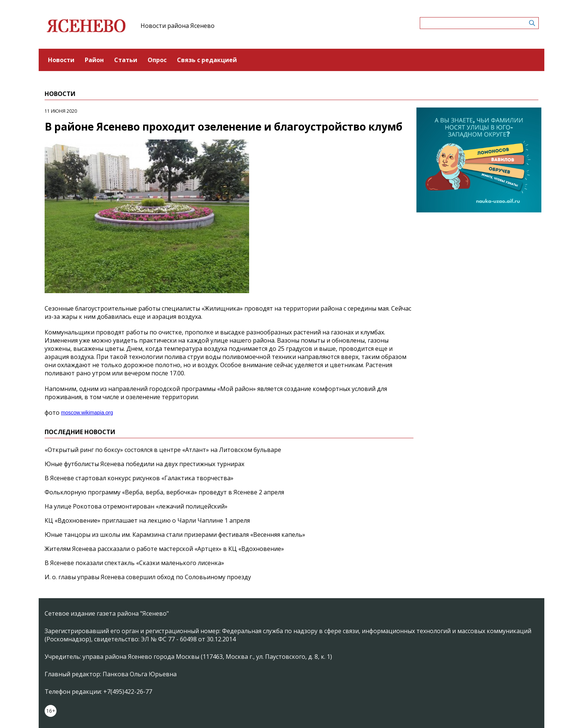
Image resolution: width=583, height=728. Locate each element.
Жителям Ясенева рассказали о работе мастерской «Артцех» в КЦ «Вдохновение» (164, 549)
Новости (61, 60)
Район (94, 60)
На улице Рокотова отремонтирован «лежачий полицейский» (136, 506)
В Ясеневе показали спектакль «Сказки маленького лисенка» (134, 563)
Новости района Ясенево (178, 26)
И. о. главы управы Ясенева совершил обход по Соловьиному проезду (148, 577)
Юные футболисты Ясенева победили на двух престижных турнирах (144, 464)
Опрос (157, 60)
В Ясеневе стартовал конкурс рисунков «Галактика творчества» (139, 478)
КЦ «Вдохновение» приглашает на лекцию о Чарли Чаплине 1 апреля (147, 520)
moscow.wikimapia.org (87, 413)
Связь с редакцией (207, 60)
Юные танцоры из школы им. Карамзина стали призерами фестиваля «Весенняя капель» (175, 535)
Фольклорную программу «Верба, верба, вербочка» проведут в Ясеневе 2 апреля (164, 492)
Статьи (126, 60)
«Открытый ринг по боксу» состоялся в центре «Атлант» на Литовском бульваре (163, 450)
